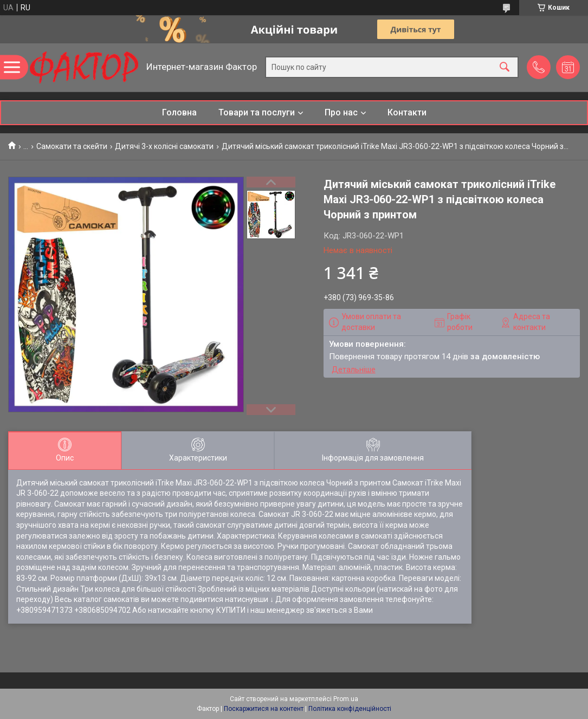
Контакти (407, 112)
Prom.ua (346, 699)
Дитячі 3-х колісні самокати (164, 146)
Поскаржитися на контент (264, 709)
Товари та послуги (257, 112)
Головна (179, 112)
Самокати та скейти (72, 146)
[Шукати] (505, 67)
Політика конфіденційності (350, 709)
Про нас (341, 112)
